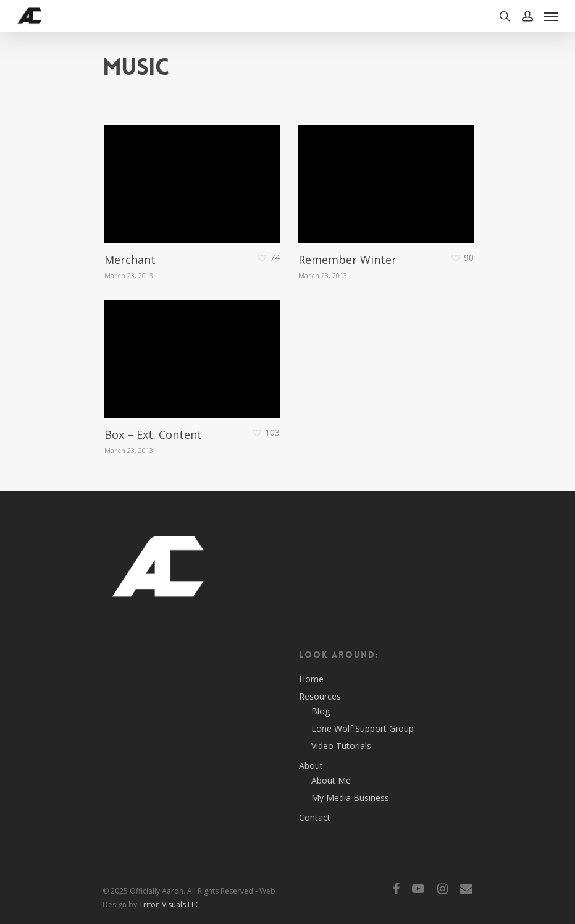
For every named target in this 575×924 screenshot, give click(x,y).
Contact (315, 817)
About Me (331, 780)
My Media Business (350, 798)
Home (311, 679)
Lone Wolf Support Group (363, 728)
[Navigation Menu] (551, 16)
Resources (320, 696)
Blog (321, 711)
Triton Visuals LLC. (170, 905)
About (311, 765)
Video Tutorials (341, 746)
